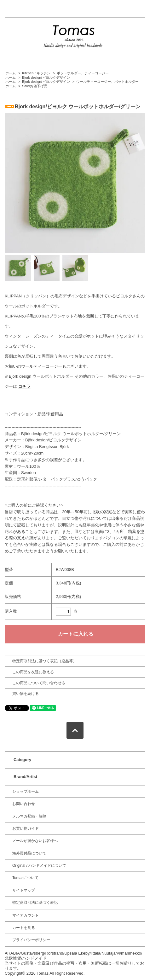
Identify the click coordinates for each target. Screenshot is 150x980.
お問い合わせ (24, 804)
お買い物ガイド (26, 828)
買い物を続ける (26, 694)
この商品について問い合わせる (39, 683)
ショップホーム (26, 791)
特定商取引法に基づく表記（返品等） (44, 661)
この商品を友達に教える (33, 672)
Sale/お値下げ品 (35, 86)
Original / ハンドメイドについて (39, 865)
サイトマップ (24, 890)
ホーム (11, 73)
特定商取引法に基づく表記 (35, 903)
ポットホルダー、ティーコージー (83, 73)
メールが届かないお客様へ (35, 841)
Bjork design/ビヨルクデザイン (46, 77)
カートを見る (24, 928)
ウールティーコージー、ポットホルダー (107, 82)
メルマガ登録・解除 (29, 816)
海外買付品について (29, 853)
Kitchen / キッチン (36, 73)
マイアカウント (26, 915)
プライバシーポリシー (31, 940)
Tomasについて (25, 878)
